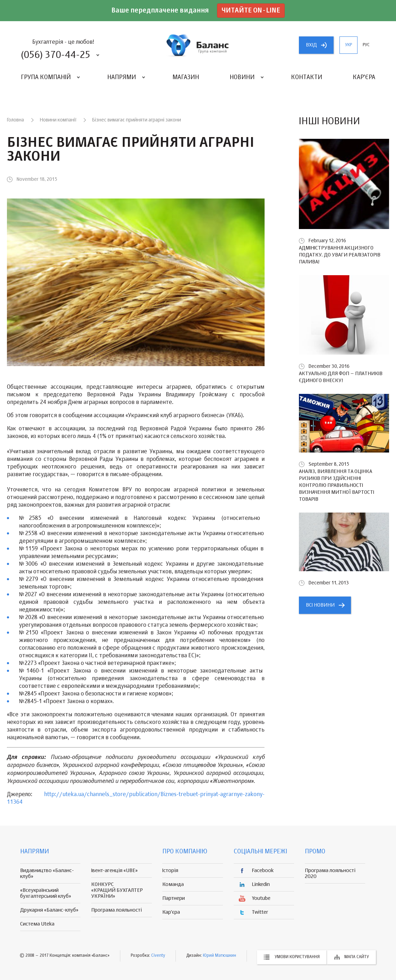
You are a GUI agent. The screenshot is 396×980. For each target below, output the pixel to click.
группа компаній (198, 45)
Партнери (174, 898)
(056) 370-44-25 (55, 55)
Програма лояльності (117, 910)
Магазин (186, 77)
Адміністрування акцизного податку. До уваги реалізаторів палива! (340, 255)
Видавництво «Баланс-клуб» (47, 873)
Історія (170, 871)
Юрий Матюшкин (219, 956)
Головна (15, 120)
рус (366, 45)
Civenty (158, 956)
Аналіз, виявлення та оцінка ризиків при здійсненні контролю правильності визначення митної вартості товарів (337, 485)
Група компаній (46, 77)
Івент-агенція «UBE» (114, 871)
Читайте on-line (251, 11)
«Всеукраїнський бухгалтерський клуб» (46, 893)
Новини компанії (58, 120)
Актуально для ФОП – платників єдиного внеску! (341, 377)
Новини (242, 77)
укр (348, 45)
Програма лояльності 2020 (330, 873)
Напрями (122, 77)
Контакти (307, 77)
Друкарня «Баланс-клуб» (49, 910)
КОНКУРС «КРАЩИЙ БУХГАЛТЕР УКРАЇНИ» (117, 890)
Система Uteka (37, 924)
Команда (173, 884)
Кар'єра (364, 77)
